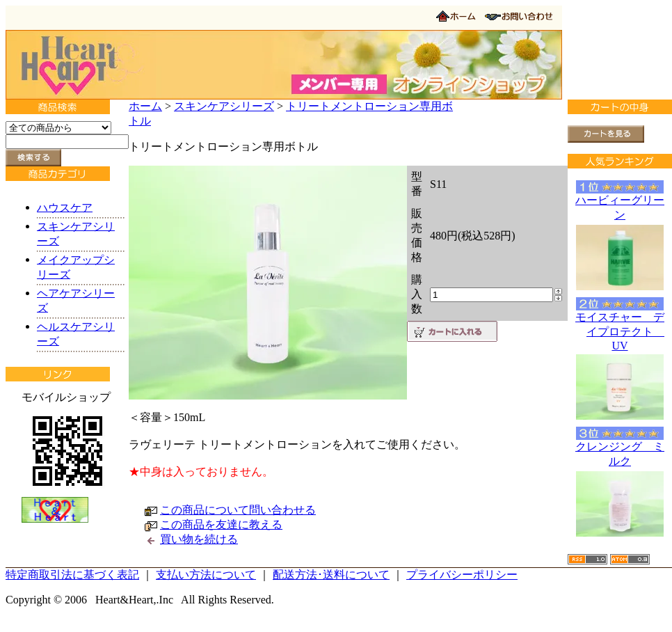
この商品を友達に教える (221, 524)
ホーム (145, 106)
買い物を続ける (199, 539)
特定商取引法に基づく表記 (72, 575)
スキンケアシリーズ (224, 106)
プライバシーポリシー (462, 575)
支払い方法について (206, 575)
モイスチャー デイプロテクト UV (620, 331)
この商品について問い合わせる (238, 510)
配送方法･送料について (331, 575)
